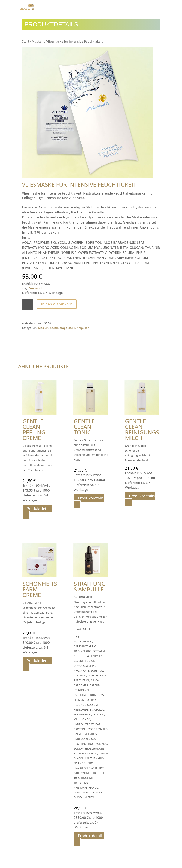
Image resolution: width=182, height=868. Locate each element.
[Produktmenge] (28, 305)
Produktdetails (39, 508)
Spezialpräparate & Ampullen (70, 328)
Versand (36, 288)
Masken (38, 41)
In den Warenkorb (57, 304)
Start (26, 41)
